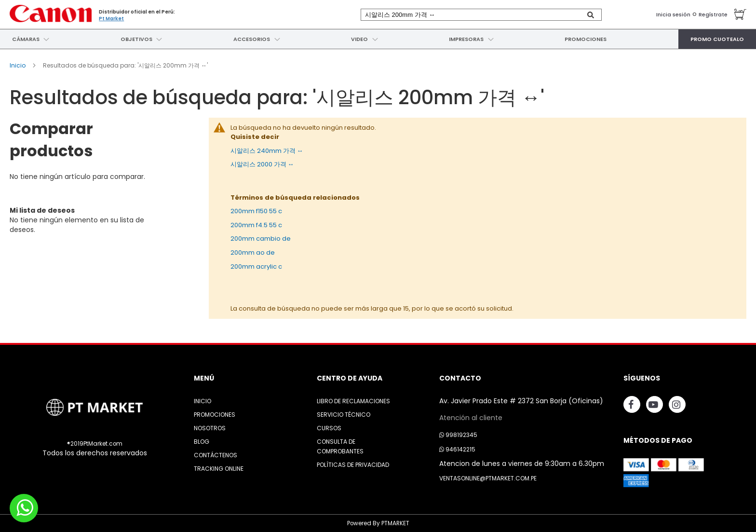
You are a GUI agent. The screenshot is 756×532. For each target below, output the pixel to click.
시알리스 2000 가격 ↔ (262, 164)
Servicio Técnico (344, 414)
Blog (202, 441)
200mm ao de (253, 252)
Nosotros (210, 428)
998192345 (458, 434)
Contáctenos (216, 455)
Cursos (329, 428)
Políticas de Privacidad (353, 464)
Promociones (215, 414)
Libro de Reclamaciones (353, 401)
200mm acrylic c (256, 266)
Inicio (18, 65)
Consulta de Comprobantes (340, 446)
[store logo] (51, 13)
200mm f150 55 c (256, 211)
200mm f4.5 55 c (256, 225)
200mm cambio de (261, 239)
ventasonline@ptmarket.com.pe (488, 478)
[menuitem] (25, 39)
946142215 (457, 449)
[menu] (378, 39)
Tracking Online (219, 468)
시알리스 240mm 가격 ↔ (267, 150)
